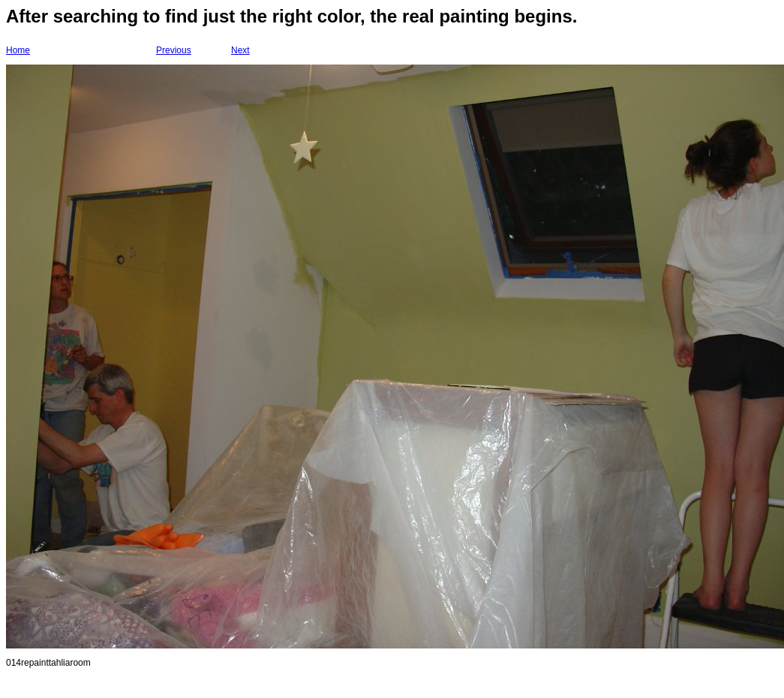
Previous (174, 50)
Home (18, 50)
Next (240, 50)
